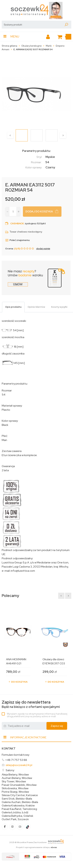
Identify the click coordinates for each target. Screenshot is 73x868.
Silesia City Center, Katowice (20, 795)
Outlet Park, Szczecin (15, 819)
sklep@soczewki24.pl (19, 765)
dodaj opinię (43, 249)
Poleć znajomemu (17, 240)
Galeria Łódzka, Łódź (15, 812)
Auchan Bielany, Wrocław (17, 778)
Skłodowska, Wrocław (15, 788)
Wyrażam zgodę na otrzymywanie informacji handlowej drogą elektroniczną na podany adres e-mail (37, 715)
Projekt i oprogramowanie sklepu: (36, 847)
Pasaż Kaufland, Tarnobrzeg (19, 809)
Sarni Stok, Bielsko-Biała (17, 799)
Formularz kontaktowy (15, 755)
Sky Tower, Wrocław (14, 781)
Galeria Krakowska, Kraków (18, 806)
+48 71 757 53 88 (16, 760)
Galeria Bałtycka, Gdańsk (17, 816)
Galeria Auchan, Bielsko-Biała (20, 802)
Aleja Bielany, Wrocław (15, 775)
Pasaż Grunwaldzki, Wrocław (19, 785)
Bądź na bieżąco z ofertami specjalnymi (31, 704)
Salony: (10, 770)
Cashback (17, 223)
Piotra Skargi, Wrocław (15, 792)
